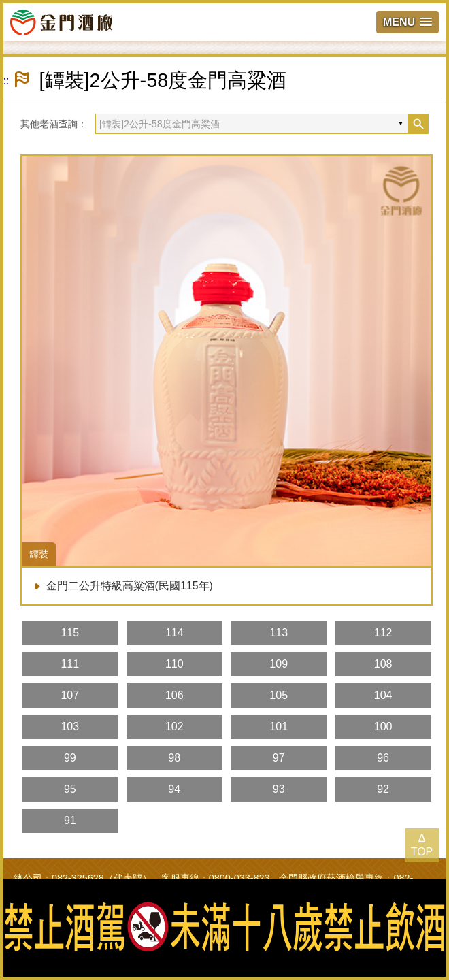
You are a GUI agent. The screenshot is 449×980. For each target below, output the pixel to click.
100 (383, 726)
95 (70, 789)
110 (174, 664)
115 (70, 633)
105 (279, 695)
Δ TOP (422, 845)
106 (174, 695)
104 (383, 695)
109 (279, 664)
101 (279, 726)
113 (279, 633)
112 (383, 633)
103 (70, 726)
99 (70, 758)
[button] (408, 22)
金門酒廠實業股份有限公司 (61, 22)
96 (383, 758)
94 (174, 789)
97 (279, 758)
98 (174, 758)
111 (70, 664)
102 (174, 726)
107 (70, 695)
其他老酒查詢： (54, 124)
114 (174, 633)
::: (4, 81)
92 (383, 789)
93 (279, 789)
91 (70, 820)
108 (383, 664)
